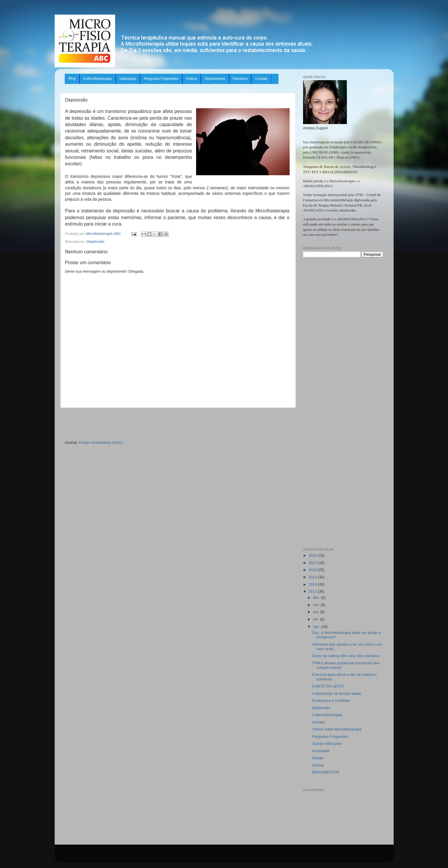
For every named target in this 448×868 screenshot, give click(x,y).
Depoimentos (215, 79)
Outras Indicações (327, 744)
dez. (317, 598)
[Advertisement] (177, 424)
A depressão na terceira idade (337, 694)
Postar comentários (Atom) (101, 443)
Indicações (128, 79)
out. (317, 612)
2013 (313, 592)
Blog (72, 78)
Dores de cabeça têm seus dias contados (346, 656)
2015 (313, 577)
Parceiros (240, 79)
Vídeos (192, 79)
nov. (317, 605)
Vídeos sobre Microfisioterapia (337, 729)
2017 (313, 563)
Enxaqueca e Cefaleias (331, 701)
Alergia (318, 758)
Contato (261, 79)
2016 (313, 570)
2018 (313, 556)
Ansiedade (321, 751)
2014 (313, 585)
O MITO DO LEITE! (328, 686)
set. (316, 619)
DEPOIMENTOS (326, 772)
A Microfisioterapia (98, 79)
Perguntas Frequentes (161, 79)
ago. (317, 627)
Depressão (95, 242)
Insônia (318, 765)
